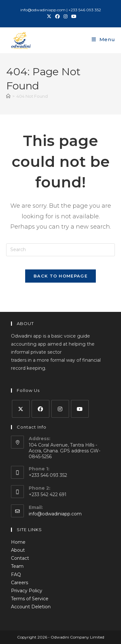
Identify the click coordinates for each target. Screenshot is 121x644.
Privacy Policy (27, 591)
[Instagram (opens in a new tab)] (66, 16)
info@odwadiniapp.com (55, 514)
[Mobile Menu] (103, 39)
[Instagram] (60, 409)
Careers (20, 583)
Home (18, 542)
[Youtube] (80, 409)
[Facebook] (40, 409)
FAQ (16, 575)
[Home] (8, 96)
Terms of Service (30, 599)
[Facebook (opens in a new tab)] (57, 16)
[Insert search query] (61, 250)
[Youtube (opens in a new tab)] (73, 16)
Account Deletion (31, 607)
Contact (20, 558)
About (18, 550)
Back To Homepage (60, 276)
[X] (21, 409)
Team (17, 566)
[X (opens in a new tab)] (49, 16)
